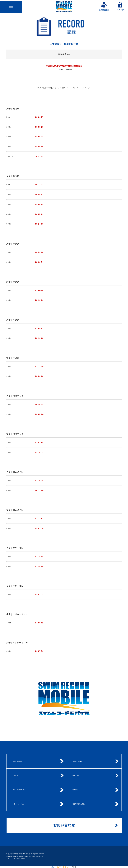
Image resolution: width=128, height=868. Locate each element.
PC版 (74, 867)
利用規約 (75, 790)
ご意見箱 (15, 776)
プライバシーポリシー (19, 804)
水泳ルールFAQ (77, 761)
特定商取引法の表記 (78, 804)
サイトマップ (76, 776)
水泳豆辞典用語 (17, 761)
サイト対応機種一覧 (19, 790)
